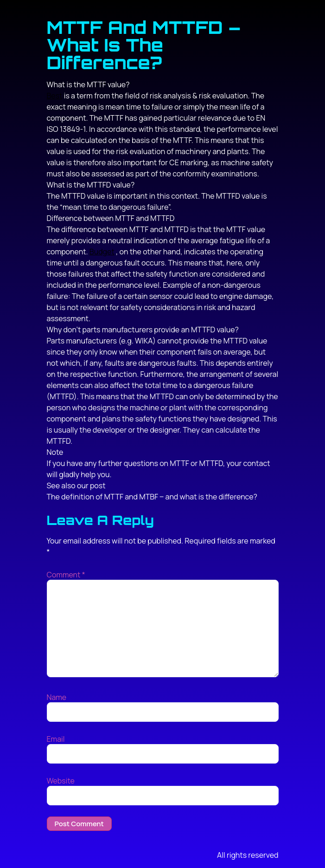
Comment (66, 575)
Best (55, 96)
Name (57, 697)
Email (56, 739)
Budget (102, 252)
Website (61, 781)
